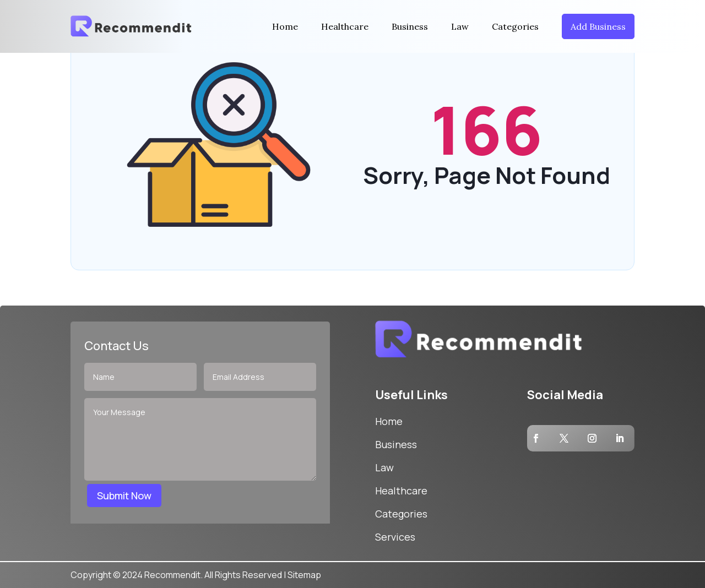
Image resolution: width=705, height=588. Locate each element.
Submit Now (124, 496)
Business (410, 26)
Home (285, 26)
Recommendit (172, 575)
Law (460, 26)
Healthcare (345, 26)
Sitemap (304, 575)
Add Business (598, 26)
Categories (515, 26)
